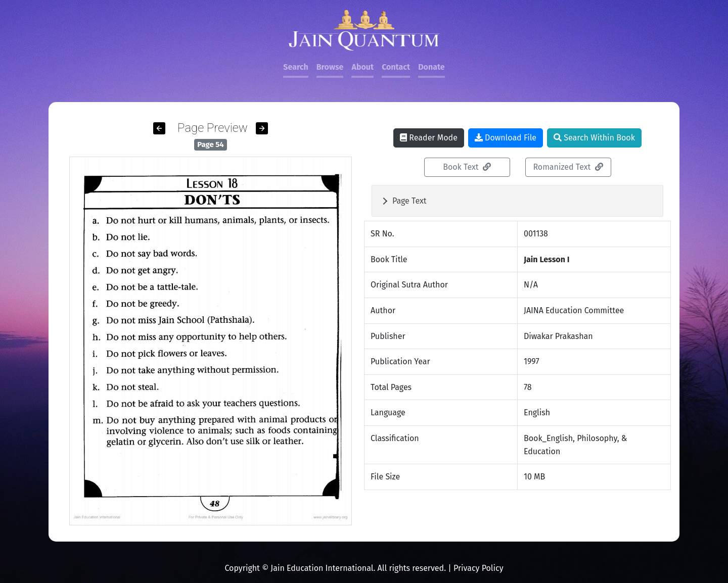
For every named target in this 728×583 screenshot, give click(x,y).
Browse (330, 67)
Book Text (467, 167)
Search (295, 67)
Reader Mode (429, 138)
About (362, 67)
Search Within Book (594, 138)
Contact (396, 67)
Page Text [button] (409, 201)
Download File (506, 138)
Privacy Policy (479, 568)
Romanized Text (568, 167)
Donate (431, 67)
